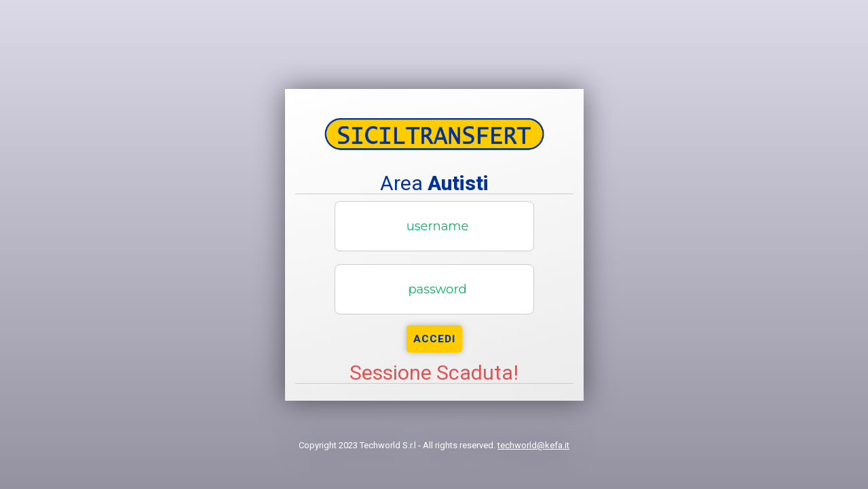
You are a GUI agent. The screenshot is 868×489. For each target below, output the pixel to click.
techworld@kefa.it (533, 445)
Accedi (434, 339)
